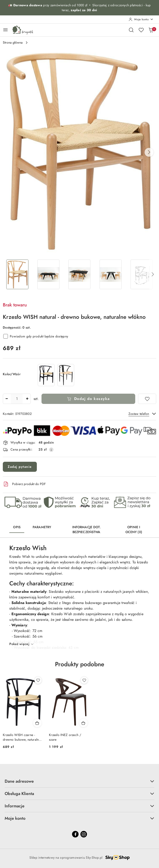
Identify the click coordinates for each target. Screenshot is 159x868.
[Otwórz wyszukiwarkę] (131, 30)
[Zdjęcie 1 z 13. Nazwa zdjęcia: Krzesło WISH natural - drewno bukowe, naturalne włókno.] (17, 274)
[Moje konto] (141, 19)
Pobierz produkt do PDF (24, 484)
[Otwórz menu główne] (5, 30)
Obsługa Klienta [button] (79, 793)
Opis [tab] (17, 527)
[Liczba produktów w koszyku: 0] (151, 30)
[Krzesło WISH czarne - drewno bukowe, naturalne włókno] (46, 375)
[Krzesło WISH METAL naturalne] (66, 375)
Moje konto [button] (79, 818)
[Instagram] (84, 834)
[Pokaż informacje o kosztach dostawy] (51, 450)
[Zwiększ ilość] (27, 399)
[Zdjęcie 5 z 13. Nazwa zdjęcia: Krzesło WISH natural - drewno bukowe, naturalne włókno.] (142, 274)
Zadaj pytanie (20, 467)
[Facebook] (75, 834)
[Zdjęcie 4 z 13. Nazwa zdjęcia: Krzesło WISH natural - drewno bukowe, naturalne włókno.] (111, 274)
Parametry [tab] (42, 527)
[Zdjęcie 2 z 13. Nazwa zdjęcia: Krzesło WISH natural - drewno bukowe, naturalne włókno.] (48, 274)
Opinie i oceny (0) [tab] (134, 530)
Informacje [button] (79, 806)
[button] (149, 152)
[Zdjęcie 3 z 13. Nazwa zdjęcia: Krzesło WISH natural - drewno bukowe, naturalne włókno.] (79, 274)
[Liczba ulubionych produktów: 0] (141, 30)
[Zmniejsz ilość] (7, 399)
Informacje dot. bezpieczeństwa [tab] (86, 530)
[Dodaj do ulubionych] (147, 399)
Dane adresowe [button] (79, 781)
